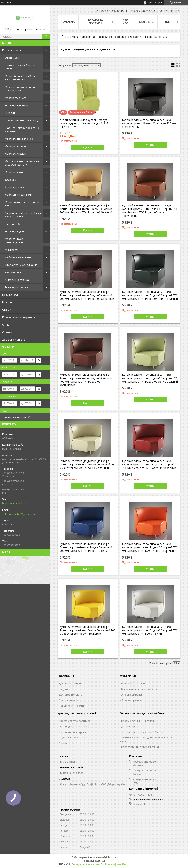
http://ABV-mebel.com (15, 503)
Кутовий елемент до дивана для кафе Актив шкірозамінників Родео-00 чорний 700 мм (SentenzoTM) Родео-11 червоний (149, 465)
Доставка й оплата (70, 695)
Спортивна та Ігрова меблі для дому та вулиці (23, 215)
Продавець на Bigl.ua (94, 861)
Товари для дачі (15, 231)
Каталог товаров (13, 50)
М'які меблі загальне (134, 683)
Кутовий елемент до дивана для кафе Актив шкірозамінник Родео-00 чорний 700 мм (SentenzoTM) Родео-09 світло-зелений (150, 378)
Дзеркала (11, 180)
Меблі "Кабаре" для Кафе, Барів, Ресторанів (21, 78)
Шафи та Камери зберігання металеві (22, 130)
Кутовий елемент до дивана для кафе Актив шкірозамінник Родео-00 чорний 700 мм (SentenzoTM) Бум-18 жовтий (87, 630)
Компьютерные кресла (73, 732)
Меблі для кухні (14, 172)
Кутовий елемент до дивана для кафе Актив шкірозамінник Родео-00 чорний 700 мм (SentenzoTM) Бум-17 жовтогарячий (150, 547)
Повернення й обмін (71, 706)
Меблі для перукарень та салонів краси (20, 89)
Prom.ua (112, 857)
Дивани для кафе (141, 37)
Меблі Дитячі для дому (18, 195)
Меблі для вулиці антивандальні (15, 241)
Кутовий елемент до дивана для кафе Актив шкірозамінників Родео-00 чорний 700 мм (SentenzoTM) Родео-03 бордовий (87, 295)
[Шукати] (46, 37)
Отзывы (7, 332)
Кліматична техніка (17, 280)
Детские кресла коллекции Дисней (142, 732)
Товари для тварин (16, 287)
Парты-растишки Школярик (138, 721)
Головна (68, 22)
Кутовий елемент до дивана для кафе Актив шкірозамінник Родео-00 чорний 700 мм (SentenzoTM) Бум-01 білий (150, 630)
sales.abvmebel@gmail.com (19, 514)
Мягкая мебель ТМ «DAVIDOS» (139, 689)
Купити (88, 147)
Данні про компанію (71, 683)
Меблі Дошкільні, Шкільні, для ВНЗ (23, 204)
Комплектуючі (14, 272)
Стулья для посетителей (74, 738)
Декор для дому (14, 187)
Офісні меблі (12, 58)
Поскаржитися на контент (85, 864)
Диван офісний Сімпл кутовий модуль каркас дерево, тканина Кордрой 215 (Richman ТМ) (84, 123)
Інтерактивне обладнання (21, 265)
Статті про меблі (69, 700)
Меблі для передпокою (19, 139)
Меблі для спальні (16, 154)
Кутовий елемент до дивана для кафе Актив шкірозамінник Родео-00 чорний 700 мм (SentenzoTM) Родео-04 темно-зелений (150, 295)
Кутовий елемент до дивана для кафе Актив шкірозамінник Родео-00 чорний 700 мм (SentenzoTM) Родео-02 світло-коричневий (150, 211)
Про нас (125, 22)
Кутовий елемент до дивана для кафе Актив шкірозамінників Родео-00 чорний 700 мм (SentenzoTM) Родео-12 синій (86, 547)
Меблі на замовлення (18, 257)
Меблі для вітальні (16, 146)
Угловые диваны (132, 695)
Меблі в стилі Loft (15, 98)
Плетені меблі (13, 224)
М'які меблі (11, 250)
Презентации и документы (19, 317)
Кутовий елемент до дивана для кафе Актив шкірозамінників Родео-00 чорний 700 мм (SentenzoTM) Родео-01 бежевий (86, 209)
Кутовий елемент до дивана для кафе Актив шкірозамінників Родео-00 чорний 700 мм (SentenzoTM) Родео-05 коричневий (86, 380)
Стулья (63, 743)
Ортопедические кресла (74, 726)
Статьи (7, 310)
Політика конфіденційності (115, 864)
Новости (7, 302)
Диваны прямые (131, 700)
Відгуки (63, 689)
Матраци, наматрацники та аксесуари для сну (22, 163)
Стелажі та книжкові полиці (21, 120)
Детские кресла (131, 726)
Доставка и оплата (14, 340)
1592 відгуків (155, 3)
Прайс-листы (10, 295)
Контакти (146, 22)
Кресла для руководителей (75, 721)
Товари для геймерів (17, 105)
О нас (6, 325)
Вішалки (10, 113)
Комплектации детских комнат (140, 747)
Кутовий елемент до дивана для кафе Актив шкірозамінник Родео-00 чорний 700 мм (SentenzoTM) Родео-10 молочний (87, 465)
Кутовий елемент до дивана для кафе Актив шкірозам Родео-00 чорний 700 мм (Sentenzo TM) (149, 123)
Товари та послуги (95, 22)
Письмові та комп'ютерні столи (20, 67)
